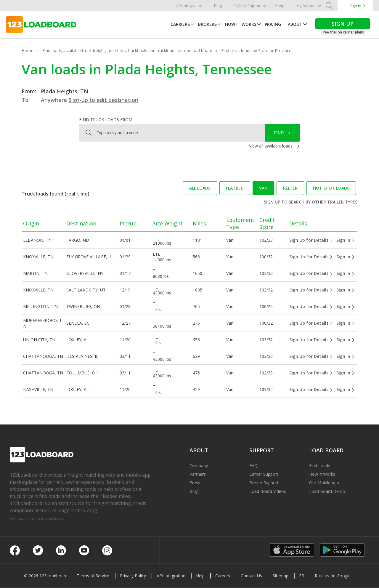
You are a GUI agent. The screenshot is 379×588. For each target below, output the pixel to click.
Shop (280, 6)
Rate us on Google (333, 576)
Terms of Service (93, 576)
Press (195, 483)
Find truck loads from (106, 120)
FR (302, 576)
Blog (218, 6)
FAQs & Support (248, 6)
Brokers (207, 24)
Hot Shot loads (331, 188)
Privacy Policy (133, 576)
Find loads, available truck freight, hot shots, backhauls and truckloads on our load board (127, 51)
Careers (223, 576)
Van (263, 188)
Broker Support (264, 483)
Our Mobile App (324, 483)
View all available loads (271, 146)
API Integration (189, 6)
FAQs (254, 466)
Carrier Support (264, 474)
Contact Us (251, 576)
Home (28, 51)
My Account (307, 6)
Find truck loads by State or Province (256, 51)
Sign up (272, 202)
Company (199, 466)
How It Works (241, 24)
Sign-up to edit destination (103, 100)
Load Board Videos (268, 491)
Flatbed (235, 188)
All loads (200, 188)
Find (279, 133)
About (295, 24)
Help (200, 576)
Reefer (290, 188)
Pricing (273, 24)
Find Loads (320, 466)
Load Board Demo (327, 491)
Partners (198, 474)
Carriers (180, 24)
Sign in (355, 6)
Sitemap (281, 576)
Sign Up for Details (311, 240)
